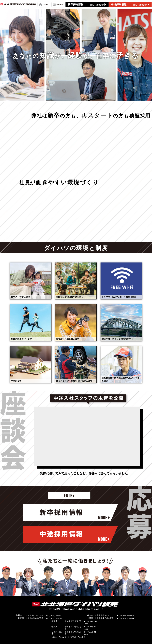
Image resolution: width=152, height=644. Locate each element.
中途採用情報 (130, 5)
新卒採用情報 (87, 5)
